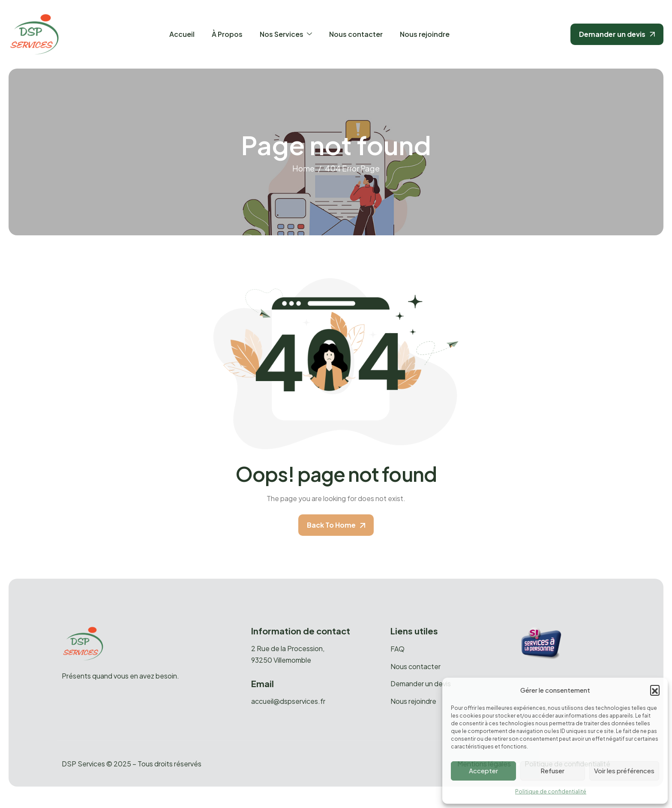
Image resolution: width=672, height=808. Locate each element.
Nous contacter (356, 34)
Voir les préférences (624, 770)
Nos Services (286, 34)
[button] (655, 690)
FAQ (397, 649)
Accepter (483, 770)
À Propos (227, 34)
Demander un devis (421, 684)
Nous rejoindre (425, 34)
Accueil (182, 34)
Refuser (552, 770)
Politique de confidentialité (551, 791)
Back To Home (336, 525)
